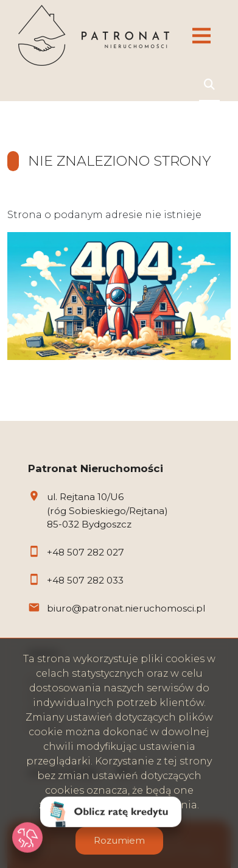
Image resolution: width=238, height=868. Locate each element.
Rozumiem (119, 840)
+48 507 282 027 (86, 552)
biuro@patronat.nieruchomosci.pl (126, 608)
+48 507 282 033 (85, 580)
